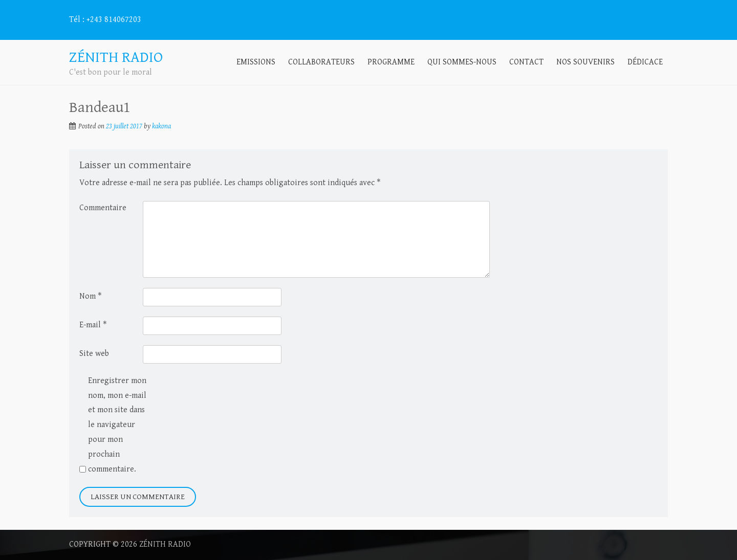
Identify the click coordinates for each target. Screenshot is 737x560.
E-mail (93, 325)
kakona (161, 126)
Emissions (256, 62)
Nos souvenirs (586, 62)
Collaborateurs (321, 62)
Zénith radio (165, 544)
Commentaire (103, 208)
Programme (391, 62)
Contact (526, 62)
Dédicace (645, 62)
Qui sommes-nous (462, 62)
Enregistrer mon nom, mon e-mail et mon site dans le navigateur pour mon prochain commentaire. (117, 425)
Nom (90, 296)
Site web (94, 354)
